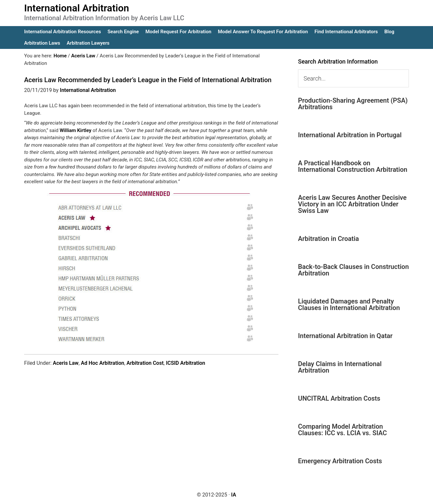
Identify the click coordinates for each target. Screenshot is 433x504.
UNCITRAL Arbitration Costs (339, 398)
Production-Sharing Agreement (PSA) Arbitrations (353, 104)
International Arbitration (77, 8)
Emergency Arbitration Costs (340, 461)
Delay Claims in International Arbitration (340, 367)
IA (234, 495)
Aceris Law (66, 363)
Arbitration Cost (145, 363)
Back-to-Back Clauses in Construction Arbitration (353, 270)
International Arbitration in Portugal (350, 135)
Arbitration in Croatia (328, 239)
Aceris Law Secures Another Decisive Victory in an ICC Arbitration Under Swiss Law (352, 204)
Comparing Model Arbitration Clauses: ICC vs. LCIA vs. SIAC (343, 430)
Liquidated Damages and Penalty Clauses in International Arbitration (349, 304)
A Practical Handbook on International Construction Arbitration (353, 166)
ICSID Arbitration (186, 363)
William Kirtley (75, 130)
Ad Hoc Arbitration (103, 363)
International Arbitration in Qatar (345, 336)
